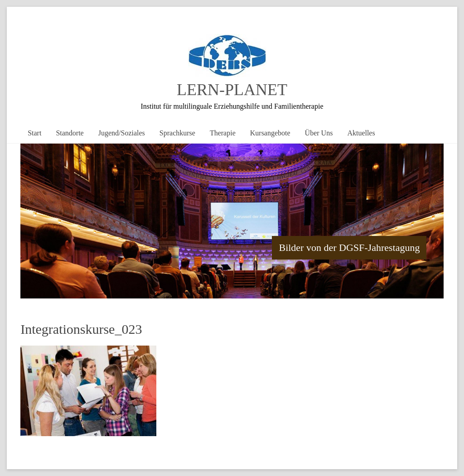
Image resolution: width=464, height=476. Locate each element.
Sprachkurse (177, 133)
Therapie (223, 133)
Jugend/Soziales (122, 133)
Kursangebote (270, 133)
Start (34, 133)
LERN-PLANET (232, 90)
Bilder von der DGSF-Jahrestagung (349, 248)
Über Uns (319, 133)
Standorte (70, 133)
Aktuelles (361, 133)
